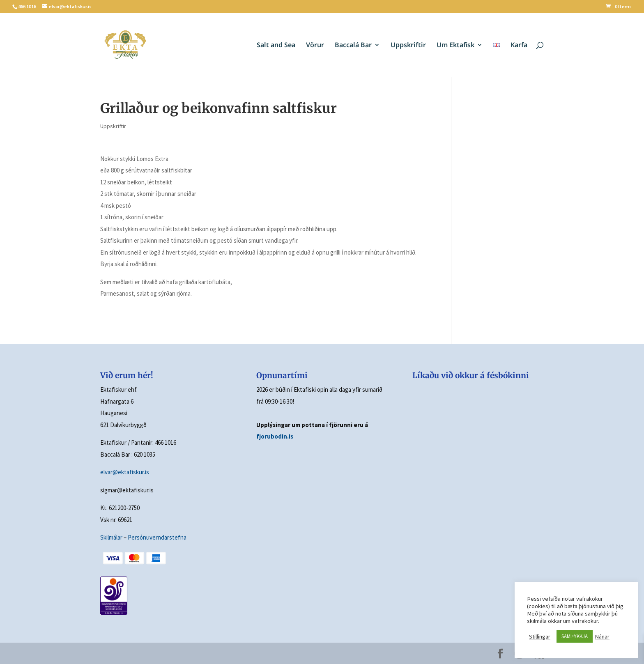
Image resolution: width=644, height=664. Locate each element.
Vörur (315, 46)
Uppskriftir (408, 46)
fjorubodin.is (275, 436)
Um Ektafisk (455, 46)
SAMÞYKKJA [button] (575, 636)
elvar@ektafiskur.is (125, 472)
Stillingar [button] (540, 636)
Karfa (519, 46)
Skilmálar (111, 537)
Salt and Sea (276, 46)
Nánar (602, 636)
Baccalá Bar (353, 46)
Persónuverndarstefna (157, 537)
